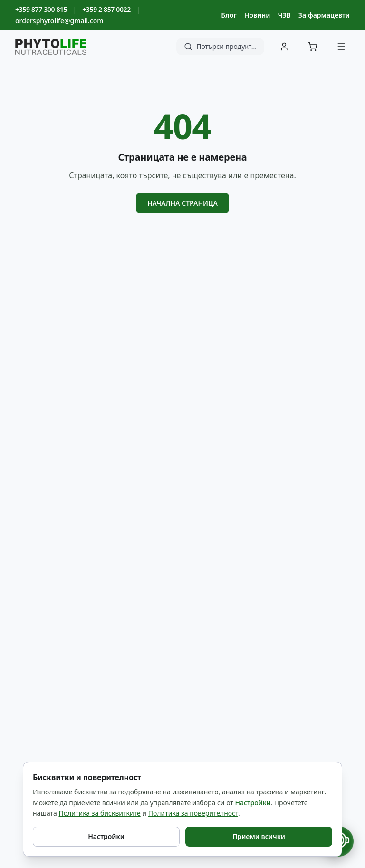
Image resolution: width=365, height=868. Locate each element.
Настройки (253, 803)
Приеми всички (259, 836)
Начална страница (182, 203)
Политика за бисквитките (99, 813)
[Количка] (313, 47)
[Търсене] (220, 47)
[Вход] (284, 47)
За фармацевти (324, 15)
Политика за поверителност (193, 813)
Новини (257, 15)
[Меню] (341, 47)
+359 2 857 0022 (106, 9)
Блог (229, 15)
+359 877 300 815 (41, 9)
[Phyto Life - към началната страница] (51, 47)
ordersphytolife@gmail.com (59, 21)
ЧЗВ (284, 15)
